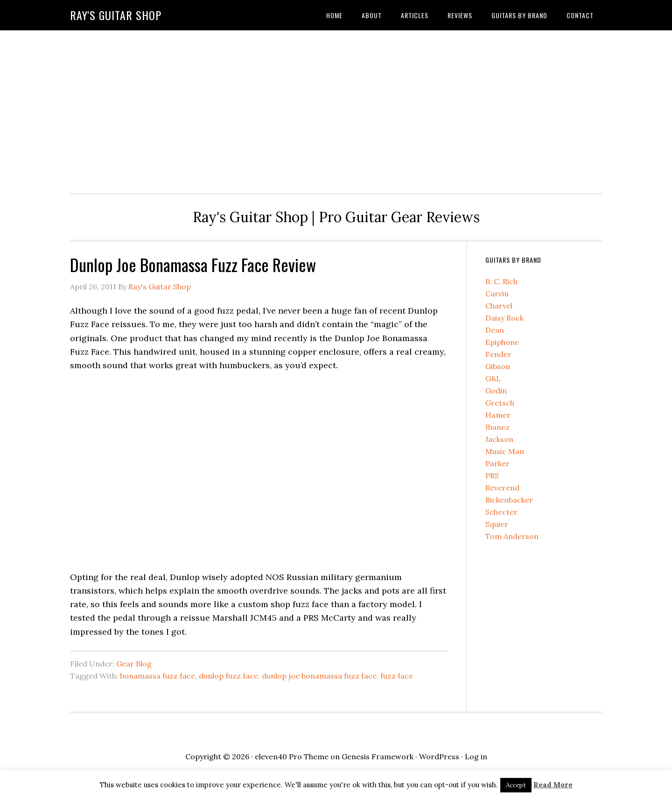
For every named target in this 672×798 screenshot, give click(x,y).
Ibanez (497, 427)
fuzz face (397, 676)
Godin (496, 391)
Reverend (502, 488)
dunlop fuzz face (228, 676)
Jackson (499, 439)
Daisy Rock (504, 318)
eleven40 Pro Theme (292, 756)
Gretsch (500, 403)
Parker (497, 463)
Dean (495, 330)
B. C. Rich (501, 281)
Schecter (501, 512)
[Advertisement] (336, 109)
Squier (497, 524)
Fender (498, 354)
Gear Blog (134, 664)
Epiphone (502, 342)
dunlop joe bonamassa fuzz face (319, 676)
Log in (476, 756)
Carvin (497, 294)
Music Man (505, 451)
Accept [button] (516, 785)
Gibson (498, 366)
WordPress (439, 756)
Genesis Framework (378, 756)
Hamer (498, 415)
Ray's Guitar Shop (116, 15)
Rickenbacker (509, 500)
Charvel (499, 306)
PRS (492, 476)
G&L (493, 378)
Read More (553, 785)
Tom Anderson (512, 536)
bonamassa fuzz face (157, 676)
